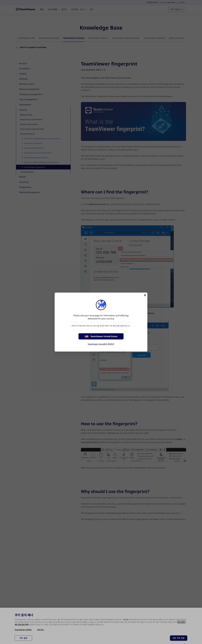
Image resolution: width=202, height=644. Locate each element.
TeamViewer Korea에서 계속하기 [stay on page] (101, 344)
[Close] (145, 295)
